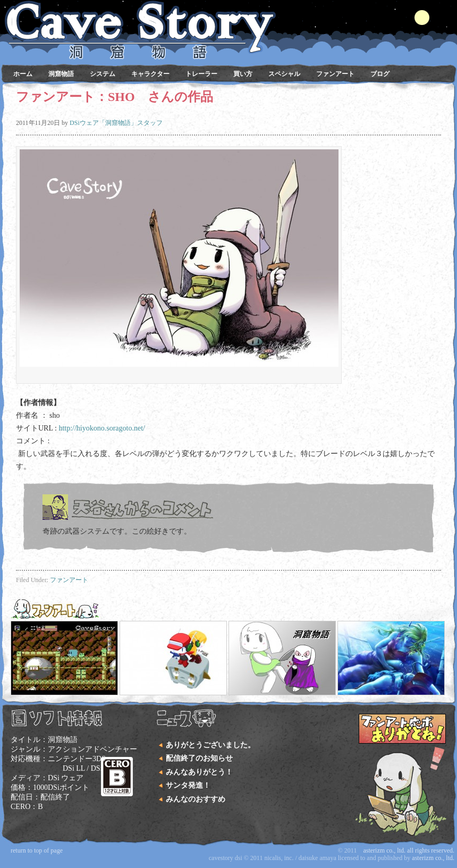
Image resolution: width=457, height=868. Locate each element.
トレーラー (201, 74)
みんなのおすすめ (196, 799)
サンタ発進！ (188, 785)
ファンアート (335, 74)
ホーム (23, 74)
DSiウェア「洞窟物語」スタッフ (116, 123)
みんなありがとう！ (199, 772)
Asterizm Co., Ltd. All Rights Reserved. (409, 850)
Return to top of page (37, 850)
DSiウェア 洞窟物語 (226, 21)
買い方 (243, 74)
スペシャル (284, 74)
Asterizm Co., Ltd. (433, 858)
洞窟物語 (61, 74)
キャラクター (150, 74)
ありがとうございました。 (210, 745)
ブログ (380, 74)
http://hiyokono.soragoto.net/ (102, 428)
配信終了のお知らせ (199, 758)
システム (103, 74)
